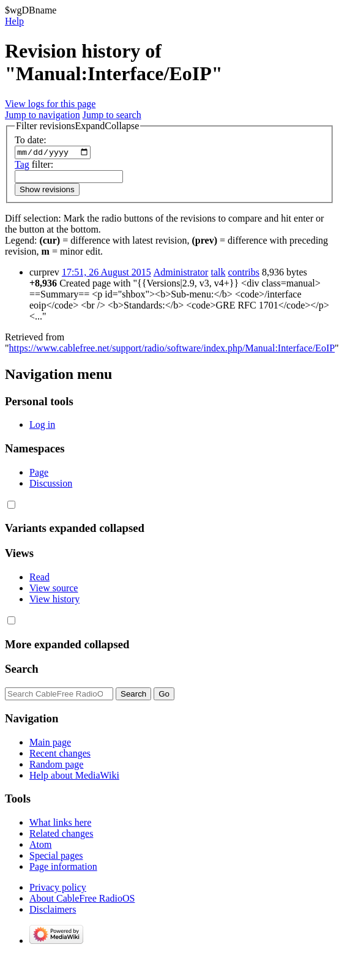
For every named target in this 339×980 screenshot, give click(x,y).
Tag (22, 166)
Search (22, 671)
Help (14, 21)
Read (39, 579)
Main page (50, 743)
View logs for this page (50, 104)
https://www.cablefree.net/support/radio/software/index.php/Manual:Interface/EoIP (172, 349)
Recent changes (60, 754)
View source (54, 590)
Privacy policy (58, 889)
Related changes (61, 835)
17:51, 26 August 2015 (106, 273)
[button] (77, 126)
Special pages (56, 857)
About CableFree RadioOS (82, 900)
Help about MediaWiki (74, 776)
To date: (31, 140)
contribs (244, 273)
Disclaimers (53, 911)
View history (54, 601)
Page (39, 473)
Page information (63, 868)
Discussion (51, 484)
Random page (56, 765)
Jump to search (112, 115)
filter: (34, 166)
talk (218, 273)
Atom (40, 846)
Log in (42, 426)
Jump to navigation (43, 115)
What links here (60, 824)
